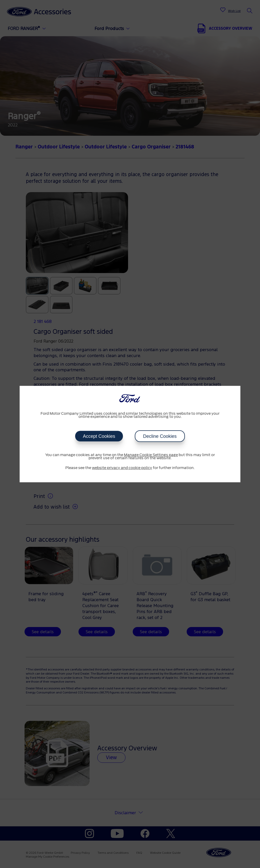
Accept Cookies (99, 436)
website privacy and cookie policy (122, 468)
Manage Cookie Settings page (151, 455)
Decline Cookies (160, 436)
